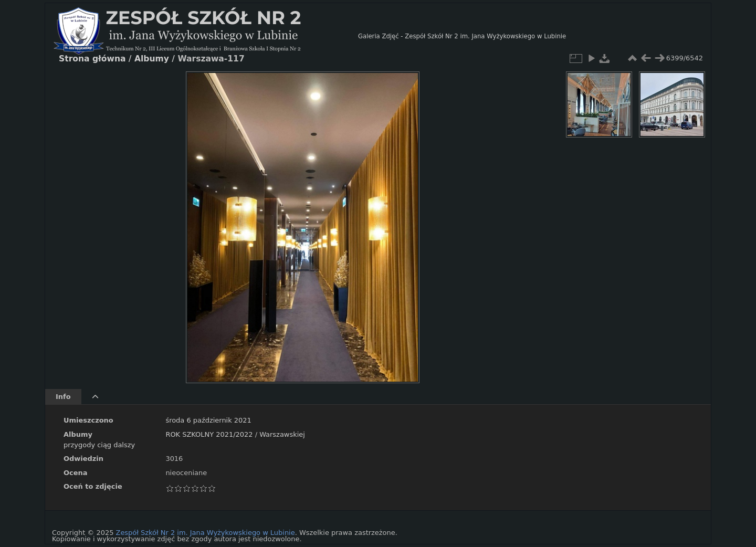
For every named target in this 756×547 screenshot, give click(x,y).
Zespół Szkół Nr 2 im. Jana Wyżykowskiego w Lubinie (206, 533)
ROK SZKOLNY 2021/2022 (209, 434)
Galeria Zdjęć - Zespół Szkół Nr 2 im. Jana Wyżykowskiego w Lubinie (462, 36)
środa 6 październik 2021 (208, 420)
